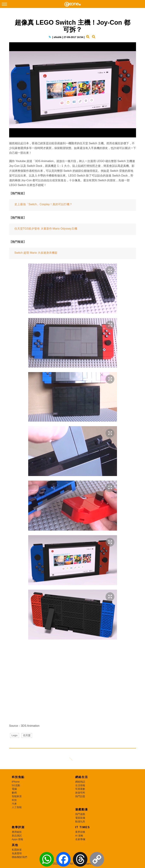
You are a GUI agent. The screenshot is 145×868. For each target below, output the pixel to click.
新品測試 (17, 836)
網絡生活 (82, 777)
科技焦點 (18, 777)
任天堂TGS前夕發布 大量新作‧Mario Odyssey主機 (46, 229)
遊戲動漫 (82, 809)
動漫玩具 (80, 821)
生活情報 (80, 785)
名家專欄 (80, 839)
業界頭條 (80, 832)
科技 (14, 800)
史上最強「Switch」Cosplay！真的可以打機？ (43, 204)
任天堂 (27, 735)
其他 (15, 845)
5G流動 (16, 785)
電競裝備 (80, 818)
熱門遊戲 (80, 814)
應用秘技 (17, 832)
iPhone (16, 782)
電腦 (14, 789)
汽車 (14, 804)
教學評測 (18, 827)
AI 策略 (79, 836)
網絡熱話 (80, 782)
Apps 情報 (18, 839)
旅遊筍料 (80, 793)
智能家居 (17, 796)
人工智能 (17, 807)
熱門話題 (80, 796)
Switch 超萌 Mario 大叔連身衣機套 (36, 253)
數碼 (14, 793)
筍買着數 (80, 789)
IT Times (83, 827)
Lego (15, 735)
